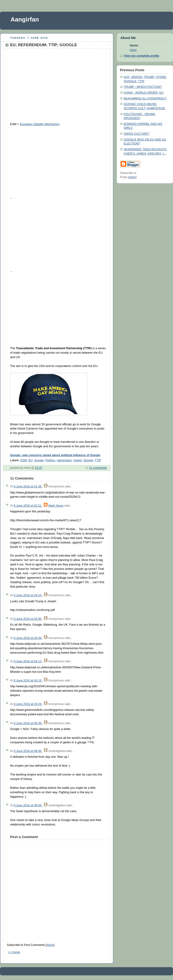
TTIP (98, 460)
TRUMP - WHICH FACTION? (143, 87)
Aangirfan (25, 19)
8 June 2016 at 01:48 (28, 486)
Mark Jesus (56, 506)
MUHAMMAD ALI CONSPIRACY (145, 99)
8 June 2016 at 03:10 (28, 595)
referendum (64, 460)
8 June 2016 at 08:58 (28, 805)
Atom (50, 945)
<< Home (14, 952)
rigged (77, 460)
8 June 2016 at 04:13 (28, 661)
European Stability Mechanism (40, 124)
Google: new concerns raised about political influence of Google (55, 455)
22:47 (39, 468)
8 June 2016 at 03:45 (28, 619)
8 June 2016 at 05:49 (28, 723)
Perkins (50, 460)
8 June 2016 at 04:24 (28, 704)
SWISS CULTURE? (137, 134)
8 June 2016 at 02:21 (28, 506)
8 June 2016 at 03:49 (28, 638)
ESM (23, 460)
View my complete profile (142, 56)
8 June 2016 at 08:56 (28, 751)
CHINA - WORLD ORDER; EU (144, 93)
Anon (133, 50)
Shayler (88, 460)
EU (31, 460)
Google (39, 460)
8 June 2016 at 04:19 (28, 680)
